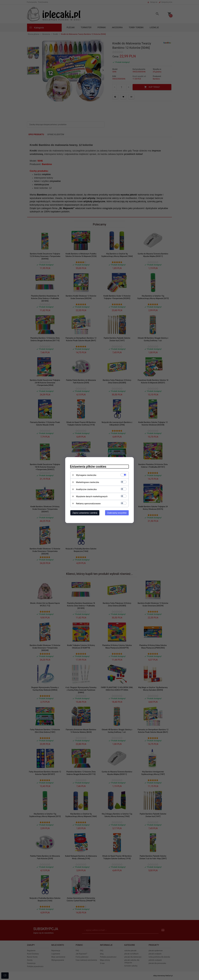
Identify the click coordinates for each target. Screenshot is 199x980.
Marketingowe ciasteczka (88, 482)
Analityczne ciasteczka (86, 489)
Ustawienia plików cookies (88, 466)
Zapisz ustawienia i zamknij (85, 513)
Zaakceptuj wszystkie (117, 513)
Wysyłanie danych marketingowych (92, 496)
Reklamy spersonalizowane (88, 503)
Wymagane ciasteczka (86, 475)
